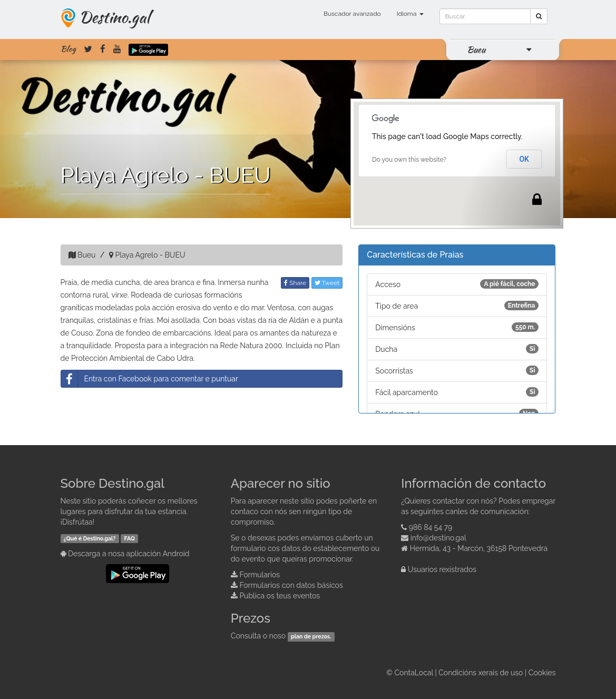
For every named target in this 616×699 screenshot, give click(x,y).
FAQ (130, 538)
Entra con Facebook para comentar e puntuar (150, 379)
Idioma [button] (410, 14)
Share (295, 283)
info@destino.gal (438, 538)
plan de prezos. (311, 636)
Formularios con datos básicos (291, 585)
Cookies (542, 673)
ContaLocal (413, 673)
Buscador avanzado (352, 14)
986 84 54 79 (431, 527)
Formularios (260, 575)
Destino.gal (114, 17)
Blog (68, 49)
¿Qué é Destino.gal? (90, 538)
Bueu (476, 50)
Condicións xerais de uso (481, 673)
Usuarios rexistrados (442, 569)
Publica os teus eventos (280, 596)
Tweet (327, 283)
